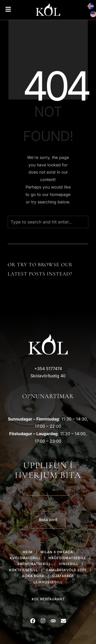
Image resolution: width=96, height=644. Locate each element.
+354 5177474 (48, 369)
